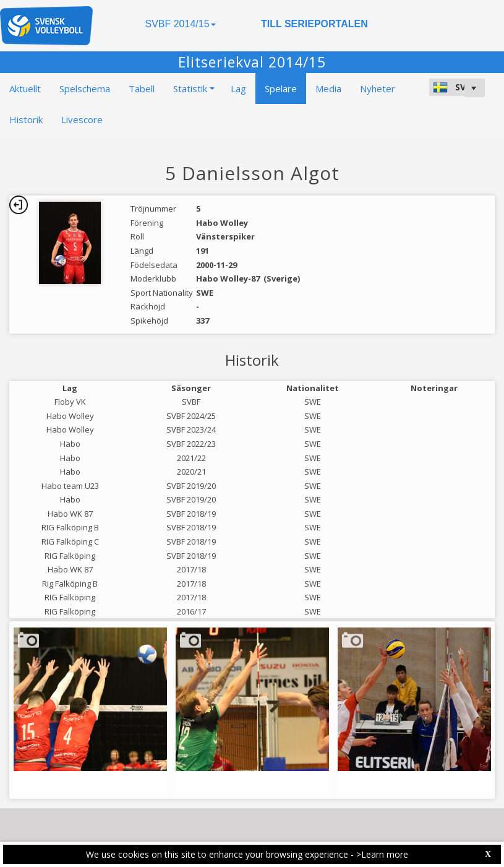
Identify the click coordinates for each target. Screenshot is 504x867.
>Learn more (382, 854)
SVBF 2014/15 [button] (180, 24)
